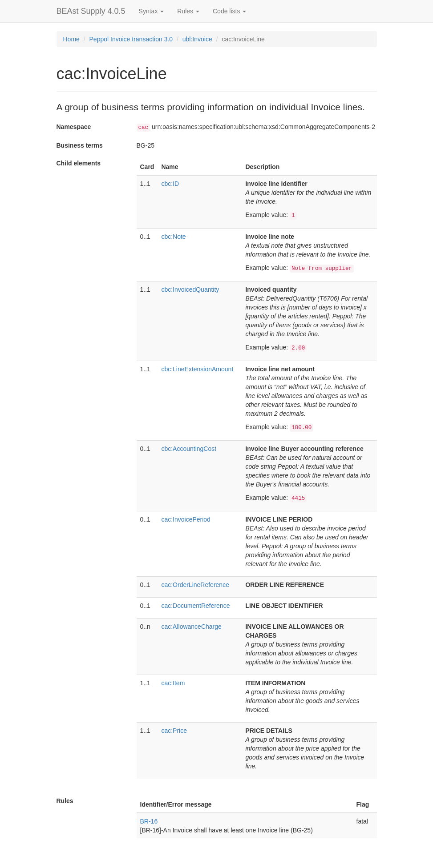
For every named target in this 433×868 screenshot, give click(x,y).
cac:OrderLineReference (195, 585)
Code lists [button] (229, 11)
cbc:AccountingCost (189, 449)
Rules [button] (188, 11)
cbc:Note (173, 237)
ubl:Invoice (197, 39)
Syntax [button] (152, 11)
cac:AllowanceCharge (191, 627)
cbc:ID (170, 184)
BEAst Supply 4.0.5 (91, 11)
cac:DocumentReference (195, 606)
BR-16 (149, 821)
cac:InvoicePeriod (186, 519)
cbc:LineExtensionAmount (197, 369)
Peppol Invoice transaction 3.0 (131, 39)
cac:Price (174, 731)
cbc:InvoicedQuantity (190, 289)
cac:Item (173, 683)
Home (71, 39)
